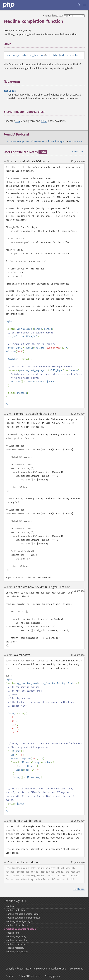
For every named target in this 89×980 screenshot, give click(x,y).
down (12, 162)
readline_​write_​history (17, 952)
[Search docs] (78, 5)
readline (10, 907)
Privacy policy (52, 976)
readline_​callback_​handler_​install (22, 914)
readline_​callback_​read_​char (20, 922)
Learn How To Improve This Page (22, 142)
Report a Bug (76, 142)
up (6, 162)
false (44, 121)
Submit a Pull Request (54, 142)
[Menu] (85, 5)
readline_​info (12, 933)
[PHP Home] (9, 5)
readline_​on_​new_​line (17, 940)
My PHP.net (77, 969)
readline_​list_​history (16, 937)
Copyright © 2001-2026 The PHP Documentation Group (36, 969)
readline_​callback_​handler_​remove (23, 918)
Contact (10, 976)
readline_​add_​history (16, 910)
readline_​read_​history (17, 944)
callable (52, 55)
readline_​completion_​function (21, 929)
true (18, 121)
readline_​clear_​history (17, 925)
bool (78, 55)
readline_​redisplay (15, 948)
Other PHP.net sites (29, 976)
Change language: (53, 16)
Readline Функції (15, 901)
